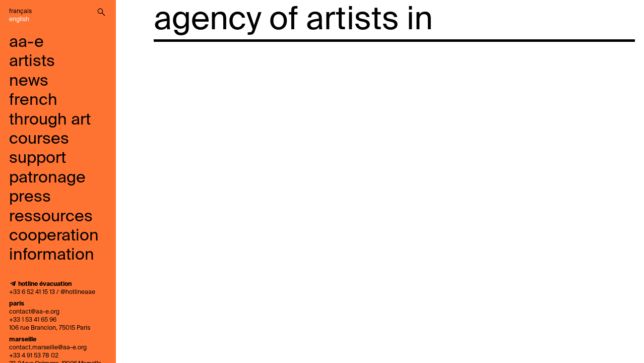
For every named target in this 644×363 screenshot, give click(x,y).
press (30, 197)
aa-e (26, 42)
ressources (51, 217)
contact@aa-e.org (34, 312)
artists (32, 62)
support (38, 158)
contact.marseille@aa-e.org (48, 348)
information (52, 255)
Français (20, 12)
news (29, 81)
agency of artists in (293, 20)
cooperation (54, 236)
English (19, 20)
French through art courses (50, 120)
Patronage (47, 178)
